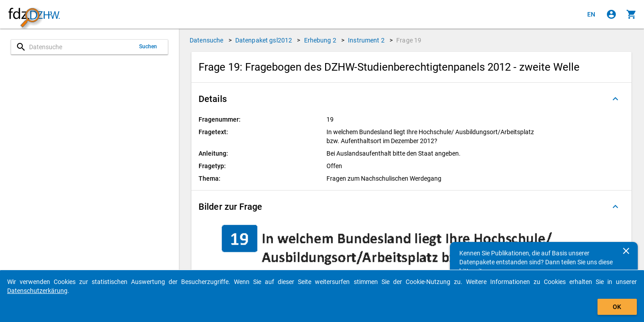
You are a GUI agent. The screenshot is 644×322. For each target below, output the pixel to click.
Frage (409, 40)
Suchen (148, 47)
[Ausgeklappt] (615, 99)
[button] (411, 99)
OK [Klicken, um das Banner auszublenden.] (617, 307)
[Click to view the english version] (591, 14)
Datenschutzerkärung (37, 291)
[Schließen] (626, 251)
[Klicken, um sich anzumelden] (611, 14)
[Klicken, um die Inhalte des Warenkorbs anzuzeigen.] (631, 14)
